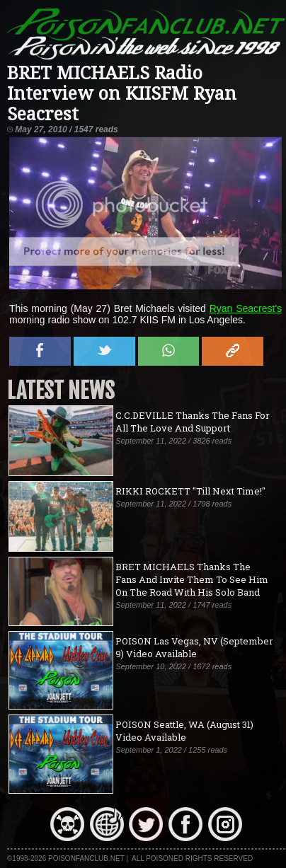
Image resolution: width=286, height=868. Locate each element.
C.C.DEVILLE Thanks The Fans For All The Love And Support (193, 422)
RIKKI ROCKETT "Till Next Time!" (190, 491)
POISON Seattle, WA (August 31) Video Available (184, 731)
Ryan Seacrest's (246, 308)
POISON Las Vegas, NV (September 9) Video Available (194, 647)
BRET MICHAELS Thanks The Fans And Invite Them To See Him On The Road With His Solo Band (192, 579)
